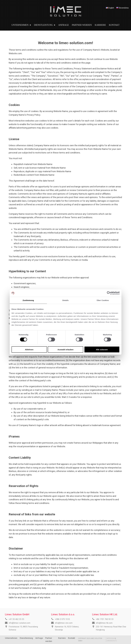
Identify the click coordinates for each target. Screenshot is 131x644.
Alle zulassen (102, 349)
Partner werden (49, 640)
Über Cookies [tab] (103, 300)
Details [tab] (66, 300)
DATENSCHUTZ (112, 641)
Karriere (62, 638)
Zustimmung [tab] (28, 300)
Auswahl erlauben (65, 349)
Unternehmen (11, 638)
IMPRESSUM (111, 638)
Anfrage (39, 638)
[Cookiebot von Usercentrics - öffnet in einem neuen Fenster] (109, 293)
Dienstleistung (26, 638)
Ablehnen (29, 349)
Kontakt (72, 638)
